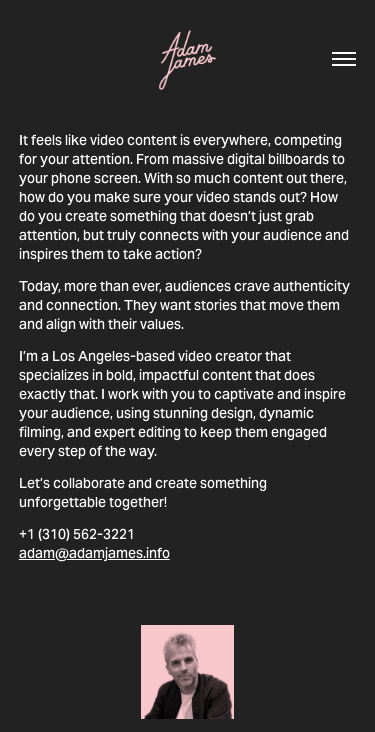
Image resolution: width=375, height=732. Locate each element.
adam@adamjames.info (94, 553)
